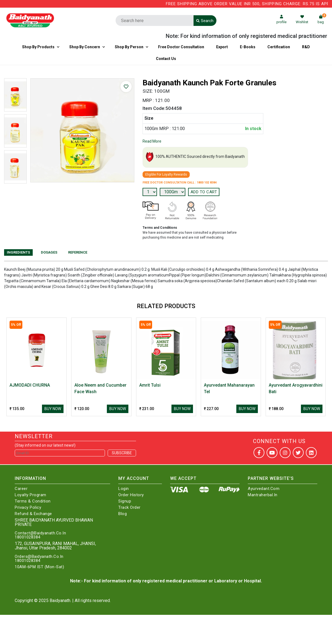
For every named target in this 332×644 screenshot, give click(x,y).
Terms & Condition (33, 501)
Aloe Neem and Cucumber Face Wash (100, 388)
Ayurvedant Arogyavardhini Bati (296, 388)
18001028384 (28, 537)
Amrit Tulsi (150, 385)
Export (222, 47)
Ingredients (18, 252)
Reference (78, 252)
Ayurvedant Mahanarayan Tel (229, 388)
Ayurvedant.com (264, 489)
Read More (152, 141)
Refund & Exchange (33, 514)
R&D (306, 47)
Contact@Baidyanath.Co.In (40, 533)
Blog (123, 514)
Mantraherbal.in (263, 495)
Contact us (166, 59)
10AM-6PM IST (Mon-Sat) (39, 567)
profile (281, 19)
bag (322, 19)
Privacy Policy (28, 508)
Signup (125, 501)
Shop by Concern (85, 47)
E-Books (248, 47)
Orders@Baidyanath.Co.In (39, 557)
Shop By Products (38, 47)
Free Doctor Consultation (181, 47)
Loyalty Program (31, 495)
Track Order (129, 508)
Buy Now (53, 409)
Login (124, 489)
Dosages (49, 252)
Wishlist (302, 19)
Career (21, 489)
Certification (279, 47)
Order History (131, 495)
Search (205, 21)
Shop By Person (129, 47)
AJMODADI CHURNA (30, 385)
